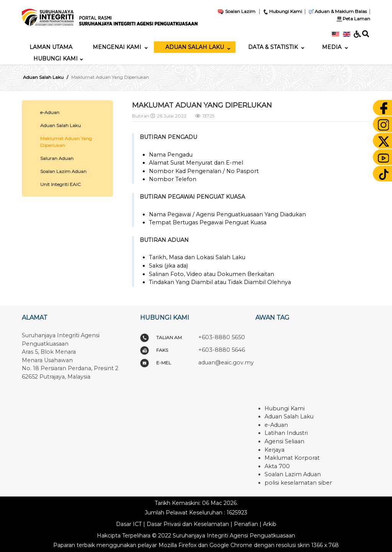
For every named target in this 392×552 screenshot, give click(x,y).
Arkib (270, 524)
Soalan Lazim (236, 11)
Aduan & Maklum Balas (337, 11)
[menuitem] (51, 47)
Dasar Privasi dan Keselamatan (188, 524)
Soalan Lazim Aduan (63, 171)
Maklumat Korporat (292, 458)
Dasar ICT (129, 524)
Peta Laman (352, 19)
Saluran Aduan (57, 158)
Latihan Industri (286, 433)
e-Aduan (50, 112)
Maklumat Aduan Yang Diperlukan (66, 142)
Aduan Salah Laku (60, 125)
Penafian (246, 524)
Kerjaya (274, 450)
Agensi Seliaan (284, 441)
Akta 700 (277, 466)
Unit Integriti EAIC (60, 184)
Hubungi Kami (282, 11)
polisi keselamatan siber (298, 483)
